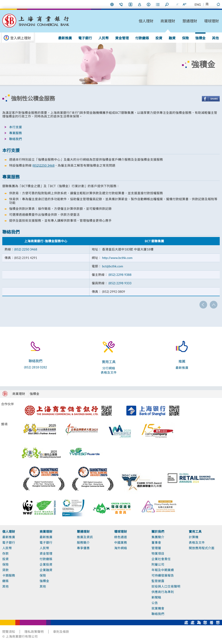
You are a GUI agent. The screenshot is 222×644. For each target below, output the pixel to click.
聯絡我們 (121, 4)
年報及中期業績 (163, 570)
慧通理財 (190, 21)
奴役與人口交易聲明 (166, 586)
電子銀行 (85, 38)
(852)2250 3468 (43, 165)
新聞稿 (156, 597)
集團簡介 (158, 537)
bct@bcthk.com (113, 266)
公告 (155, 603)
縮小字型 (177, 4)
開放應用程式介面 (202, 548)
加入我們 (140, 4)
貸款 (5, 570)
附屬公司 (158, 564)
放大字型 (184, 4)
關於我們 (158, 532)
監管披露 (158, 581)
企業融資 (46, 570)
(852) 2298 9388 (120, 275)
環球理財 (211, 21)
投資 (159, 38)
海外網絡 (121, 548)
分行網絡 (109, 368)
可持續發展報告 (163, 575)
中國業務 (121, 543)
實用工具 (195, 532)
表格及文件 (109, 373)
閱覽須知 (9, 632)
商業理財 (168, 21)
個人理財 (146, 21)
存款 (5, 554)
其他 (215, 38)
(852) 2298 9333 (120, 283)
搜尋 (167, 4)
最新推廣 (65, 38)
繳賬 (5, 581)
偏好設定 (112, 4)
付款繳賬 (142, 38)
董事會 (156, 543)
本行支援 (16, 127)
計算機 (194, 537)
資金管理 (122, 38)
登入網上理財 (21, 38)
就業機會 (158, 608)
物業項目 (158, 554)
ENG (198, 5)
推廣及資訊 (85, 537)
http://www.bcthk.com (117, 258)
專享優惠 (83, 548)
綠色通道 (121, 537)
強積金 (200, 38)
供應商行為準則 (163, 592)
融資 (172, 38)
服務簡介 (83, 543)
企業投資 (46, 564)
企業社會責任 (161, 559)
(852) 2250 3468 (26, 249)
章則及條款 (61, 632)
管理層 (156, 548)
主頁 (218, 4)
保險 (185, 38)
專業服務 (16, 133)
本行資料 (149, 4)
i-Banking (130, 4)
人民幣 (104, 38)
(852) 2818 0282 (35, 367)
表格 (158, 4)
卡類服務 (9, 575)
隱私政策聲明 (34, 632)
